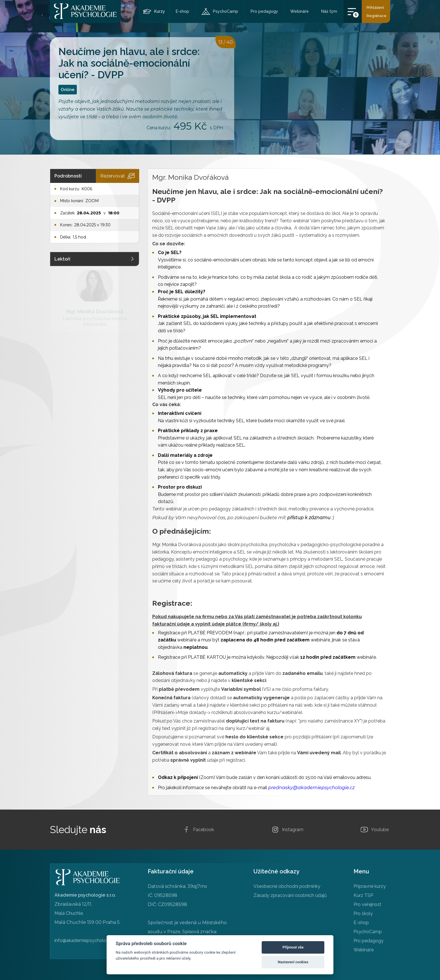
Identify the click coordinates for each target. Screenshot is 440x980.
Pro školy (363, 914)
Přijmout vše (293, 947)
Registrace (376, 16)
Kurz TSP (363, 895)
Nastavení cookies (293, 962)
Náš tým (329, 11)
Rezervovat (118, 176)
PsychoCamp (226, 11)
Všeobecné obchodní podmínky (287, 886)
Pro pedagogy (264, 11)
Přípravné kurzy (370, 886)
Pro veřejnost (367, 904)
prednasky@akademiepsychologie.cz (311, 788)
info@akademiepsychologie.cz (86, 940)
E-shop (182, 11)
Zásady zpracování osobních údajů (290, 895)
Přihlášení (375, 8)
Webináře (300, 11)
